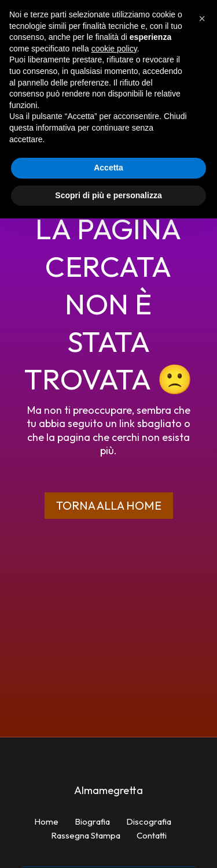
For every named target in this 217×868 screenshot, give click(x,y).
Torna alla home (109, 505)
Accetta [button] (108, 168)
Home (46, 821)
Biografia (92, 821)
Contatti (152, 835)
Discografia (149, 821)
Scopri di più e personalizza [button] (108, 195)
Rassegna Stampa (86, 835)
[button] (202, 18)
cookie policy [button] (114, 49)
